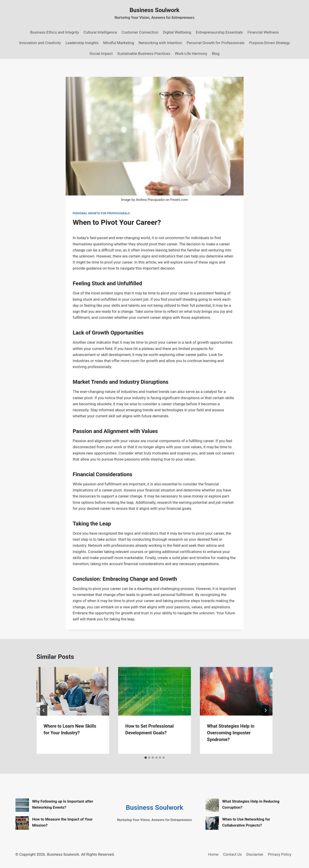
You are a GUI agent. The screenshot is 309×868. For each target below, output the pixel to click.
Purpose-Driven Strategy (270, 43)
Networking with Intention (160, 43)
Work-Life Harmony (191, 54)
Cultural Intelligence (100, 32)
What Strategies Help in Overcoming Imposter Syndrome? (231, 733)
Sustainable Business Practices (144, 54)
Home (213, 854)
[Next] (266, 710)
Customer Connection (140, 32)
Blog (216, 54)
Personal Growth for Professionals (215, 43)
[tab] (146, 758)
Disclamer (255, 854)
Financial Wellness (263, 32)
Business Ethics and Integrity (55, 32)
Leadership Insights (82, 43)
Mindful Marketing (119, 43)
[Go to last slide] (44, 710)
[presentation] (73, 691)
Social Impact (101, 54)
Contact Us (232, 854)
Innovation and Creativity (40, 43)
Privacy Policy (280, 854)
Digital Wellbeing (177, 32)
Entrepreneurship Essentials (219, 32)
